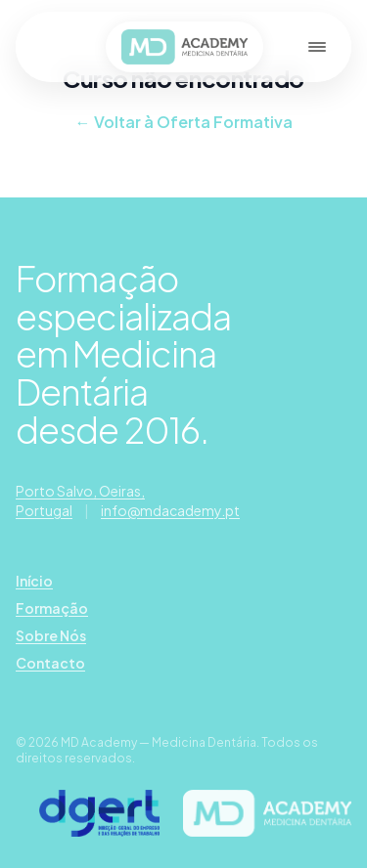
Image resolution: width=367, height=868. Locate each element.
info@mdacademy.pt (170, 510)
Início (34, 581)
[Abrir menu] (317, 47)
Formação (52, 608)
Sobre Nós (51, 635)
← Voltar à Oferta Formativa (184, 122)
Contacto (50, 663)
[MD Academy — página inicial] (184, 47)
